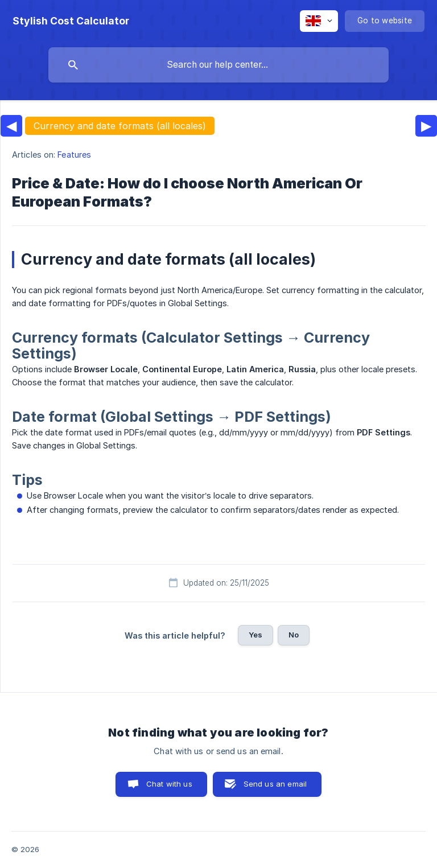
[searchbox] (218, 65)
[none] (71, 21)
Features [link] (74, 155)
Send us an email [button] (275, 784)
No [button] (294, 635)
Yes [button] (255, 635)
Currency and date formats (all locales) (120, 126)
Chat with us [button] (169, 784)
